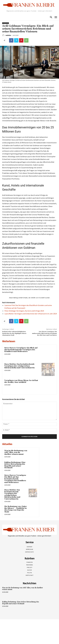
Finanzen (6, 23)
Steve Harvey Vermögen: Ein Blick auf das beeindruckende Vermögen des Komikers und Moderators (21, 350)
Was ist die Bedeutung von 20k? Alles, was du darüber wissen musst (16, 452)
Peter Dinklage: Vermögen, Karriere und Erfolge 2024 (24, 311)
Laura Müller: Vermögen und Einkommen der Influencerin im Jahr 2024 (31, 314)
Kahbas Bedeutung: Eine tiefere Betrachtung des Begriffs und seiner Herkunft (15, 465)
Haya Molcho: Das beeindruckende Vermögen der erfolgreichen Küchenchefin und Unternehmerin (19, 366)
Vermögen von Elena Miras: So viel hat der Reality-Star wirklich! (21, 381)
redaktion (8, 35)
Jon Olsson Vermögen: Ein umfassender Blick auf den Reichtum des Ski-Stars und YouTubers (44, 333)
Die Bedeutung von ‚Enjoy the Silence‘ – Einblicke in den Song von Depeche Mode (16, 509)
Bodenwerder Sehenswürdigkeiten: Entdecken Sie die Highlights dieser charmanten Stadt (14, 333)
